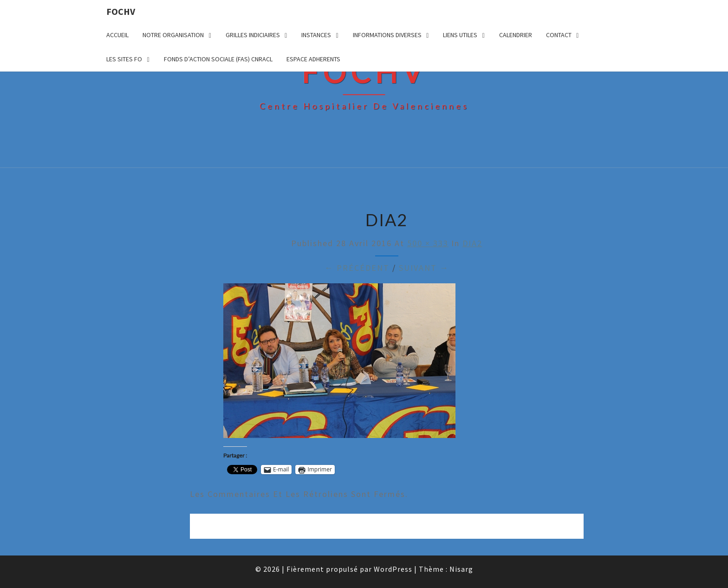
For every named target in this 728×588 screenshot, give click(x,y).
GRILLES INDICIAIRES (253, 35)
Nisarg (461, 569)
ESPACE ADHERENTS (313, 59)
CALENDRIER (516, 35)
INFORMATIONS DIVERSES (387, 35)
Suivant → (424, 268)
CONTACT (559, 35)
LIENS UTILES (460, 35)
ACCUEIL (117, 35)
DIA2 (472, 243)
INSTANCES (316, 35)
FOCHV (121, 11)
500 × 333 (428, 243)
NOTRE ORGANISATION (173, 35)
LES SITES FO (124, 59)
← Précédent (357, 268)
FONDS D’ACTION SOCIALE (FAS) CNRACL (218, 59)
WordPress (393, 569)
